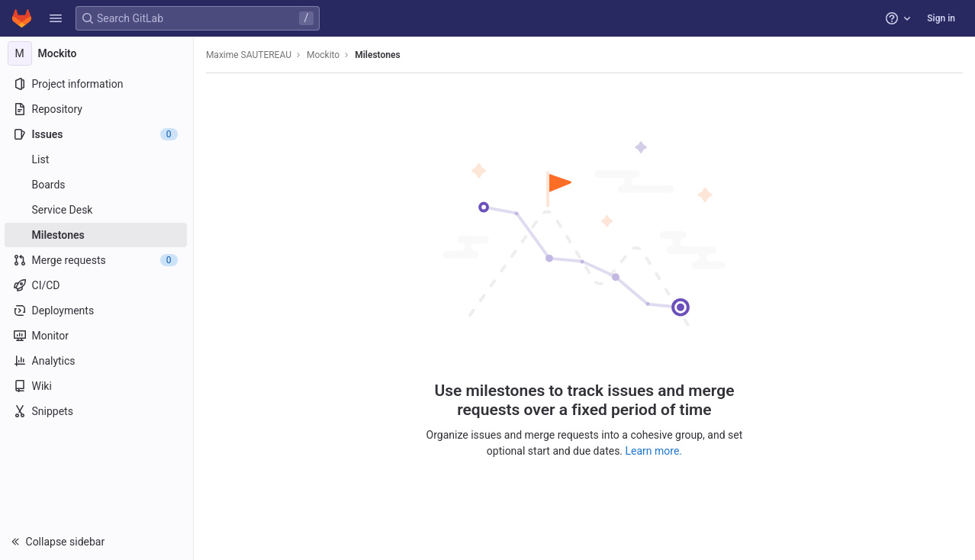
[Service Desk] (97, 210)
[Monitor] (97, 336)
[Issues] (97, 134)
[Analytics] (97, 361)
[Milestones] (97, 235)
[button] (56, 18)
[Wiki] (97, 386)
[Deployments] (97, 311)
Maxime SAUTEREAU (250, 55)
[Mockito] (98, 53)
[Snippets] (97, 411)
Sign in (941, 18)
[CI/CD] (97, 285)
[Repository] (97, 109)
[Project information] (97, 84)
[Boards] (97, 185)
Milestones (379, 55)
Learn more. (655, 451)
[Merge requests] (97, 260)
